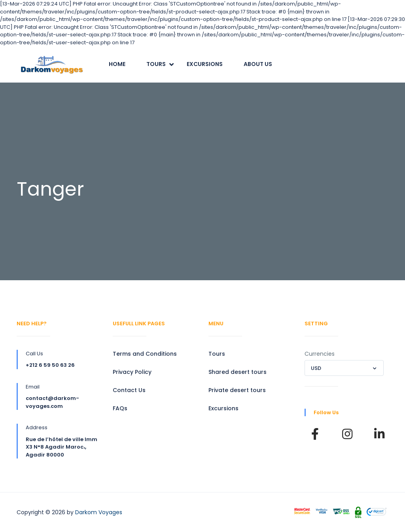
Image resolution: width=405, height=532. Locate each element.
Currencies (320, 354)
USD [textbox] (316, 368)
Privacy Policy (132, 372)
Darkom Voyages (99, 512)
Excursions (205, 64)
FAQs (120, 408)
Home (117, 64)
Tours (156, 64)
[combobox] (344, 368)
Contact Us (129, 390)
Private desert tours (237, 390)
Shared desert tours (238, 372)
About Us (258, 64)
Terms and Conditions (145, 354)
